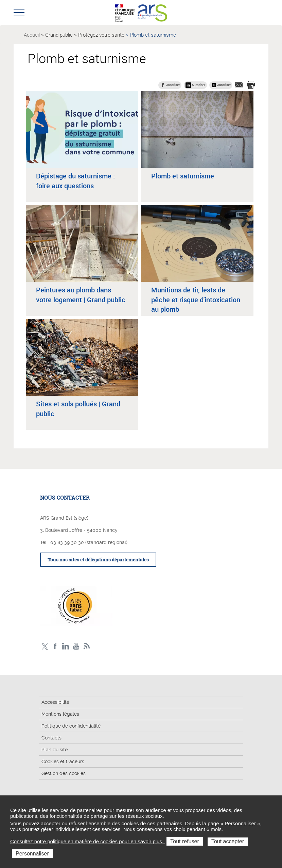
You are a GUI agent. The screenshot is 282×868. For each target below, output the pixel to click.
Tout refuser (184, 841)
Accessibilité (55, 702)
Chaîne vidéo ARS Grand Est (76, 646)
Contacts (51, 738)
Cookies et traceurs (63, 761)
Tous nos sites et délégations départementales (98, 560)
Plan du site (55, 750)
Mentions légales (60, 714)
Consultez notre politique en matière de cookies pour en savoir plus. (87, 841)
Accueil (32, 35)
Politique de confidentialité (71, 726)
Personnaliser (32, 854)
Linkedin (66, 646)
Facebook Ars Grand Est (55, 646)
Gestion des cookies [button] (64, 773)
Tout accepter (228, 841)
